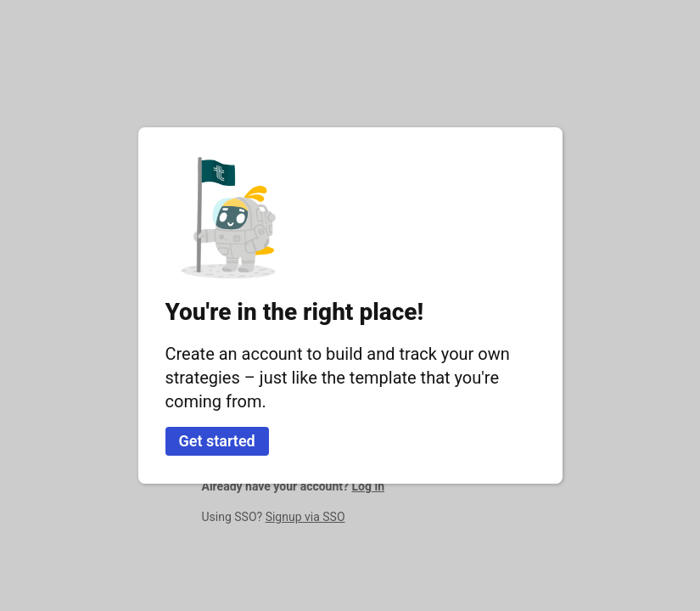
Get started (217, 441)
